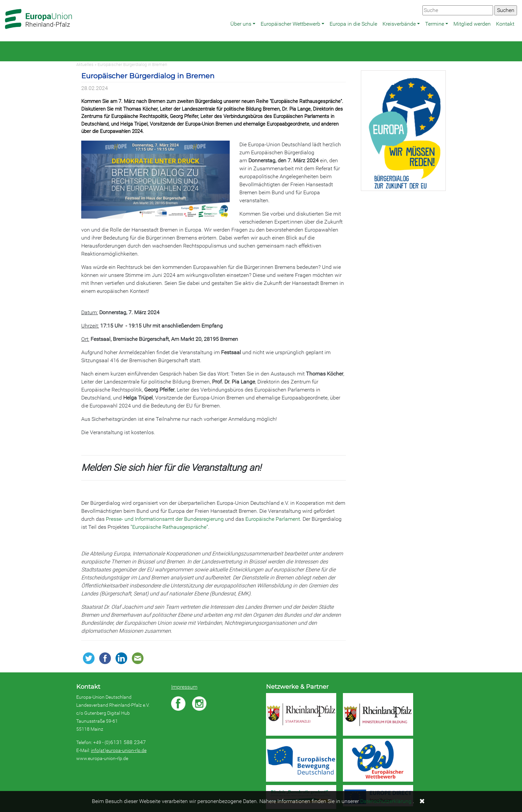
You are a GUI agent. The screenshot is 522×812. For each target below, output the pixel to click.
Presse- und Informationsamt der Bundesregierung (165, 519)
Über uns (241, 24)
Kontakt (505, 24)
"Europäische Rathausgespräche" (169, 527)
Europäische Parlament (273, 519)
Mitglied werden (472, 24)
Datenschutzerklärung (386, 801)
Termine (435, 24)
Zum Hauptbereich (5, 0)
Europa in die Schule (353, 24)
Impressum (184, 687)
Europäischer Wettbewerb (290, 24)
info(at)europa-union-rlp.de (119, 750)
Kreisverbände (399, 24)
